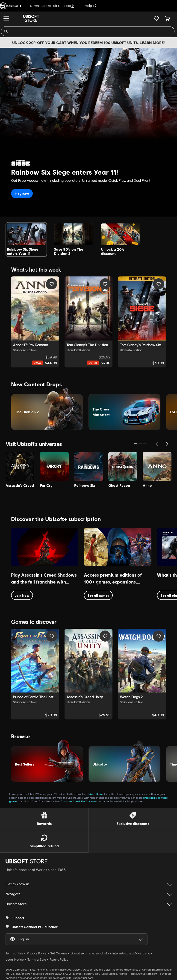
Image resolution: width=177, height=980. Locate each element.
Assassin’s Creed (70, 801)
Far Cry (86, 801)
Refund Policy (59, 959)
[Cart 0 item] (168, 18)
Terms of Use (14, 953)
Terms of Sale (37, 959)
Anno (94, 801)
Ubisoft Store (95, 794)
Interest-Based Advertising (131, 953)
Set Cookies (59, 953)
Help (91, 6)
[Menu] (6, 19)
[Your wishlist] (156, 18)
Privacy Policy (37, 953)
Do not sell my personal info (90, 953)
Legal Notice (15, 959)
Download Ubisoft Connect (52, 6)
